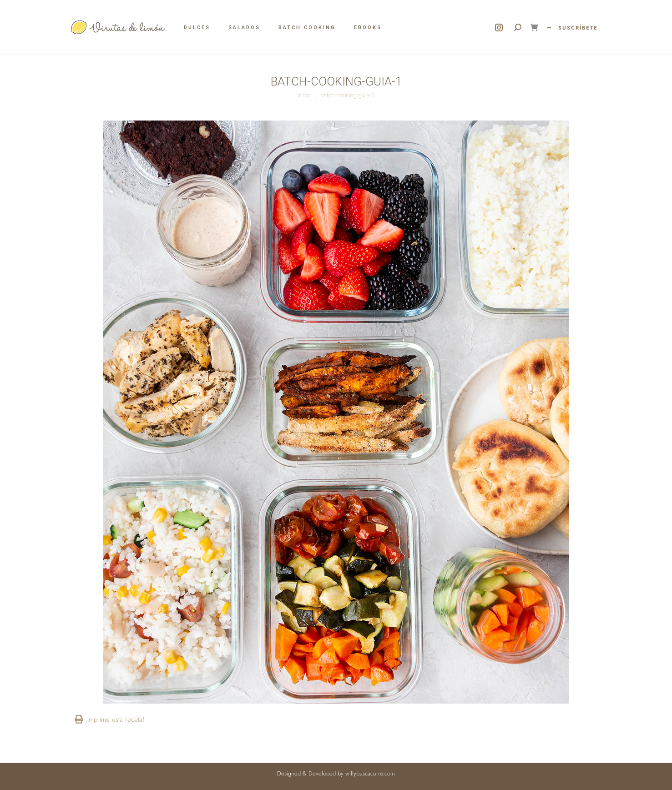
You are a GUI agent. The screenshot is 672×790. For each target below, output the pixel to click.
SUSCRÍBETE (578, 28)
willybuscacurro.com (370, 773)
